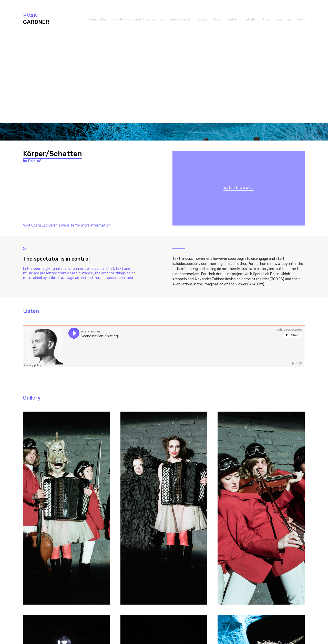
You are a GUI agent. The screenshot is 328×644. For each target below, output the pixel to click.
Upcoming (284, 19)
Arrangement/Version (176, 19)
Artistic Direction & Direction (134, 19)
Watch (232, 19)
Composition (98, 19)
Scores (203, 19)
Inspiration (250, 19)
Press (267, 19)
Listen (218, 19)
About (301, 19)
